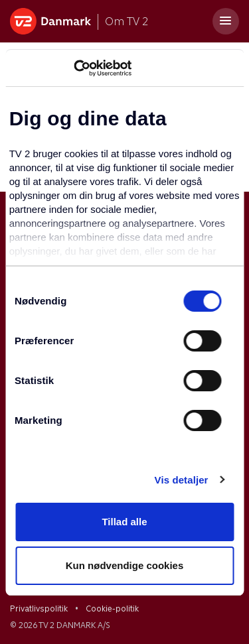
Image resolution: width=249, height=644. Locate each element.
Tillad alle (124, 522)
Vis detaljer (182, 480)
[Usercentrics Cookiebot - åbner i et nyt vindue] (73, 68)
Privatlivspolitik (39, 609)
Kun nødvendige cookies (125, 565)
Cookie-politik (112, 609)
